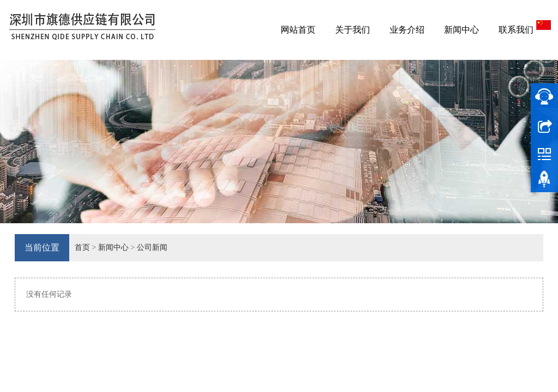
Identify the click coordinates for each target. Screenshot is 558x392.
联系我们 (516, 30)
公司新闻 (152, 247)
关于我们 (353, 30)
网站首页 (298, 30)
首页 (82, 247)
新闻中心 (462, 30)
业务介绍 (407, 30)
